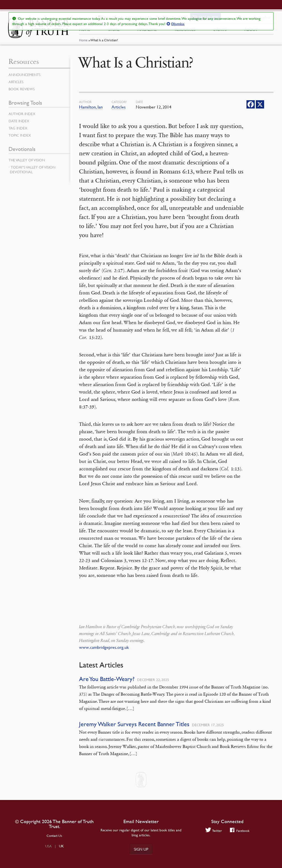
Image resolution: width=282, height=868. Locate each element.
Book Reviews (22, 92)
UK (61, 846)
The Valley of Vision (28, 163)
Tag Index (18, 131)
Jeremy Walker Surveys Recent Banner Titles (134, 727)
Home (83, 43)
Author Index (23, 116)
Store (114, 31)
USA (48, 846)
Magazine (147, 31)
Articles (119, 110)
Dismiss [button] (178, 24)
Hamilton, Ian (91, 110)
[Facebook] (251, 107)
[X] (260, 107)
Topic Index (21, 138)
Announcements (26, 77)
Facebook (240, 831)
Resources (185, 31)
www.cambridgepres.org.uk (104, 650)
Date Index (20, 124)
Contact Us (54, 836)
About (251, 31)
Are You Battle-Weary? (107, 682)
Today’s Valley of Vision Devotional (33, 172)
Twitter (213, 831)
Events (220, 31)
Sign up (141, 849)
